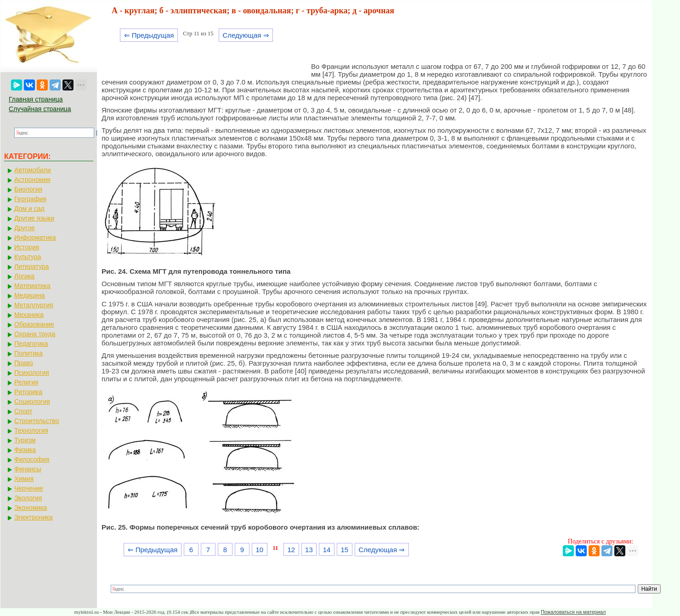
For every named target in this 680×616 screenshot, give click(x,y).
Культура (28, 257)
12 (291, 550)
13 (309, 550)
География (30, 199)
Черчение (29, 488)
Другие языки (34, 218)
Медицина (30, 295)
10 (259, 550)
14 (327, 550)
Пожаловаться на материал (573, 612)
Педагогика (31, 344)
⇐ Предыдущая (149, 35)
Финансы (28, 469)
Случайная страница (40, 109)
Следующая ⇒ (246, 35)
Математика (32, 286)
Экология (28, 498)
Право (24, 363)
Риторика (28, 392)
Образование (34, 324)
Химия (24, 479)
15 (344, 550)
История (27, 247)
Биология (28, 189)
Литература (31, 266)
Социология (32, 401)
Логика (24, 276)
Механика (29, 315)
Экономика (31, 508)
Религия (26, 382)
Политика (28, 353)
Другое (24, 228)
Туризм (25, 440)
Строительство (37, 421)
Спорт (23, 411)
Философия (32, 459)
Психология (32, 373)
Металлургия (34, 305)
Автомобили (33, 170)
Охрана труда (35, 334)
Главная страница (36, 99)
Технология (31, 430)
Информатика (35, 237)
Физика (25, 450)
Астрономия (32, 180)
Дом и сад (29, 209)
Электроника (34, 517)
